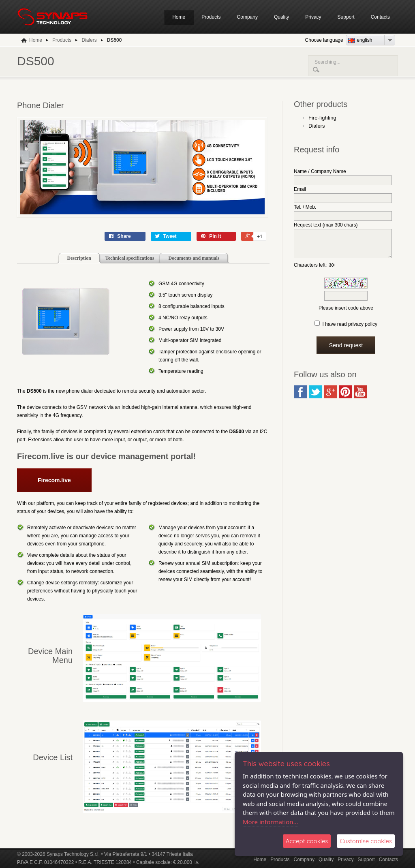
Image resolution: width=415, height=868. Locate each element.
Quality (281, 17)
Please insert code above (346, 314)
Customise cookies (366, 841)
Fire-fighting (322, 118)
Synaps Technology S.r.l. (73, 854)
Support (346, 17)
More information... (271, 822)
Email (300, 189)
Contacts (380, 17)
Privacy (313, 17)
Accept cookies (307, 841)
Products (211, 17)
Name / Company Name (320, 171)
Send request (346, 351)
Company (247, 17)
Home (179, 17)
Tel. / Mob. (305, 207)
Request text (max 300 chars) (326, 225)
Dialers (317, 126)
